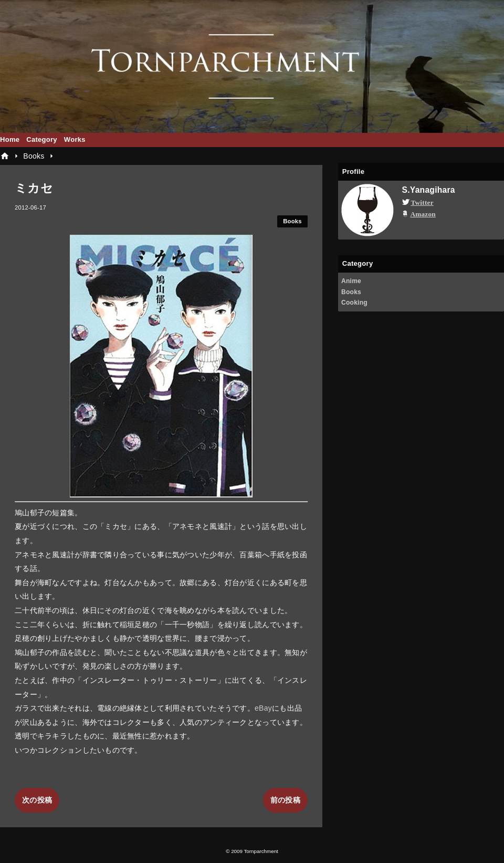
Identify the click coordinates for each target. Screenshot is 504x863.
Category (42, 139)
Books (292, 221)
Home (10, 139)
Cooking (354, 303)
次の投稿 (37, 800)
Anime (351, 281)
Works (75, 139)
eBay (263, 708)
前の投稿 (285, 800)
